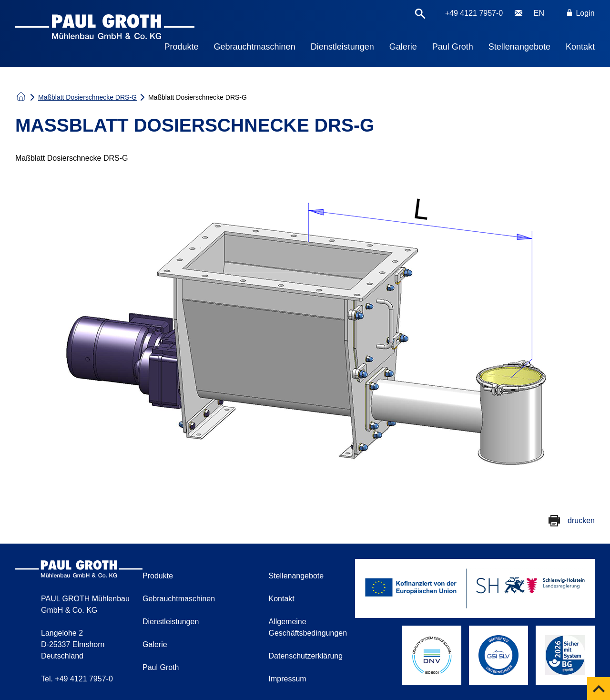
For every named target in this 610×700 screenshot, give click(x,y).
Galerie (403, 47)
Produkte (182, 47)
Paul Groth (453, 47)
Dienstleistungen (342, 47)
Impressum (288, 679)
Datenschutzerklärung (306, 656)
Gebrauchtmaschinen (255, 47)
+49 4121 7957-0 (474, 13)
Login (581, 13)
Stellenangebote (519, 47)
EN (539, 13)
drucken (581, 520)
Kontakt (580, 47)
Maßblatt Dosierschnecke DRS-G (87, 97)
